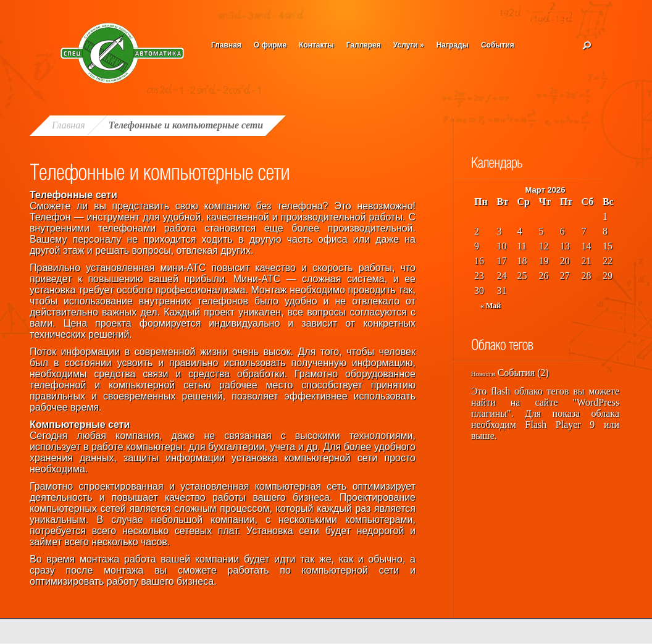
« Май (491, 306)
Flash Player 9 (560, 424)
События (498, 45)
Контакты (316, 45)
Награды (453, 45)
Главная (226, 45)
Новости (483, 374)
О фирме (270, 45)
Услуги (409, 45)
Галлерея (364, 45)
